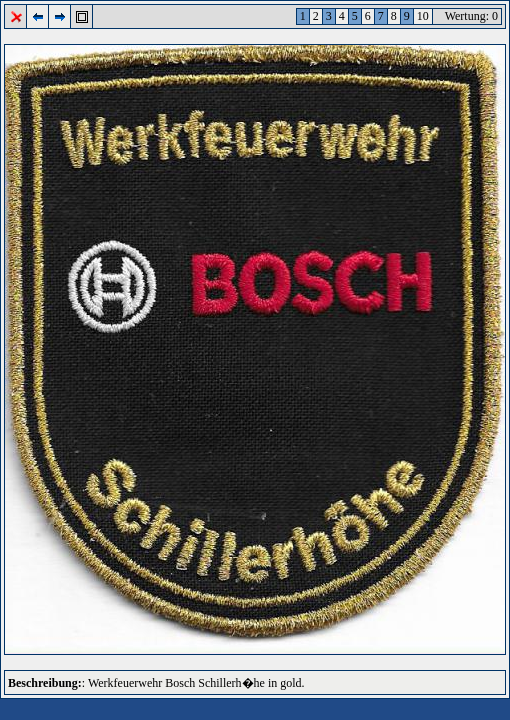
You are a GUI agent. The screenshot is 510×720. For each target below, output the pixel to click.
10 (423, 16)
